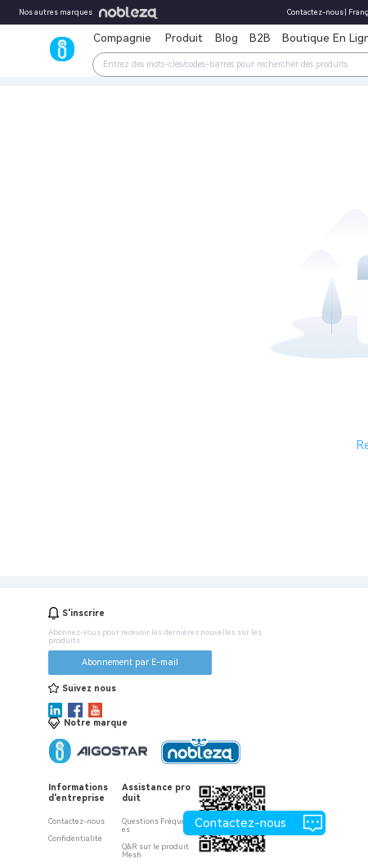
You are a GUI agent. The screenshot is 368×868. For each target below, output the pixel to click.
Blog (227, 38)
